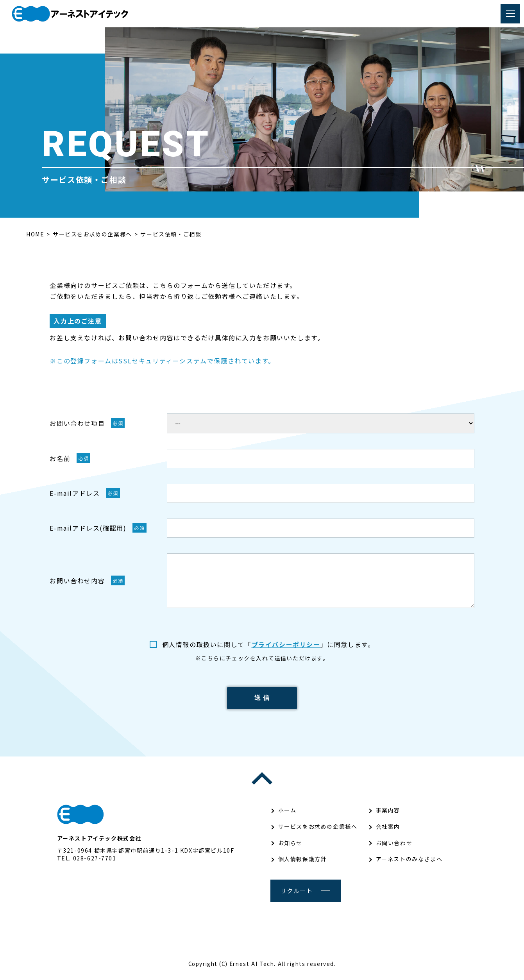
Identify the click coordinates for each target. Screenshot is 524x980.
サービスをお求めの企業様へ (318, 831)
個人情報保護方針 (303, 864)
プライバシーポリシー (286, 644)
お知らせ (290, 847)
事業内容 (388, 815)
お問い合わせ (394, 847)
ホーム (287, 815)
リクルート (297, 895)
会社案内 (388, 831)
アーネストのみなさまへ (409, 864)
